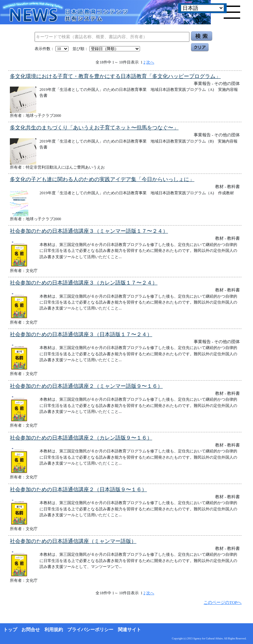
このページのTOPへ (223, 602)
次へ (150, 62)
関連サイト (129, 630)
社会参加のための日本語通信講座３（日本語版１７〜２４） (81, 334)
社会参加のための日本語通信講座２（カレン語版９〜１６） (81, 438)
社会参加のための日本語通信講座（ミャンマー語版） (73, 541)
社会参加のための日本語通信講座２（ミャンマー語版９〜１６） (86, 386)
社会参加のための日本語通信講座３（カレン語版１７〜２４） (84, 283)
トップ (10, 630)
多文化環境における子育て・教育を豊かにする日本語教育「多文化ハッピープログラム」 (115, 76)
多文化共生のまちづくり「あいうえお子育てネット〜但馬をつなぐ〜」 (94, 128)
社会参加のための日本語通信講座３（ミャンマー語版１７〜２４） (89, 231)
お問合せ (31, 630)
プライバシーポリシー (90, 630)
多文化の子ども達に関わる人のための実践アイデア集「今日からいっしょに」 (102, 179)
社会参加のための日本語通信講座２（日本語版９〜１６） (78, 489)
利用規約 (54, 630)
